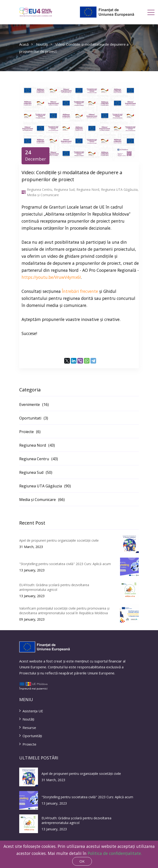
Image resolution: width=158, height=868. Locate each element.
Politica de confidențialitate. (115, 853)
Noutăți (44, 44)
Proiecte (28, 744)
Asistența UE (31, 711)
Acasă (26, 44)
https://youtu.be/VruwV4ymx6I (51, 277)
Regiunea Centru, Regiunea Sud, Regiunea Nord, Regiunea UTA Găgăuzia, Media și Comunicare (80, 192)
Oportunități (31, 736)
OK (82, 861)
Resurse (28, 728)
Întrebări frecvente (80, 291)
